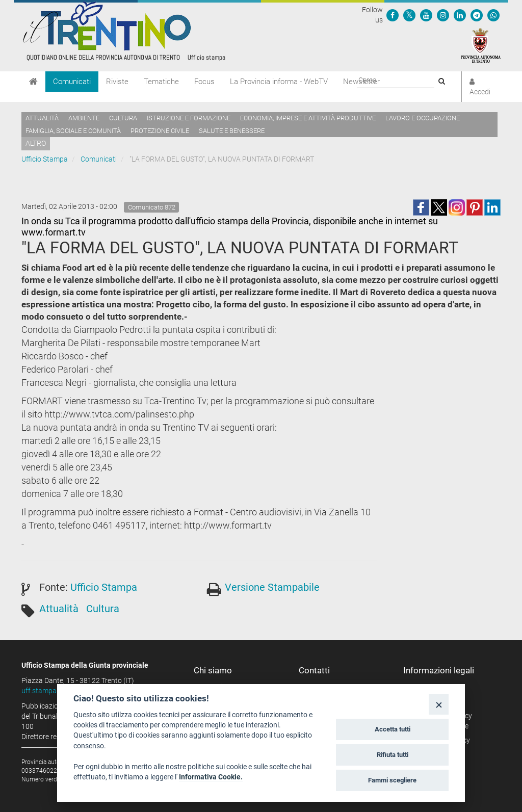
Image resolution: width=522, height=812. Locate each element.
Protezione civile (160, 131)
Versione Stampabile (272, 587)
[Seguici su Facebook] (393, 15)
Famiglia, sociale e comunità (73, 131)
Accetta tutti (393, 729)
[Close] (439, 704)
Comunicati (72, 82)
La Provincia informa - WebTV (279, 82)
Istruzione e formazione (189, 118)
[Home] (33, 82)
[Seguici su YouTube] (426, 15)
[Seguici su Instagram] (443, 15)
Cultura (123, 118)
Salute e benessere (232, 131)
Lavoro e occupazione (423, 118)
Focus (204, 82)
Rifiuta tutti (393, 755)
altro (36, 143)
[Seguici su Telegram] (477, 15)
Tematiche (161, 82)
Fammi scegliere (392, 780)
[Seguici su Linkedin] (460, 15)
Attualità (42, 118)
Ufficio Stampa (45, 159)
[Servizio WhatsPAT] (493, 15)
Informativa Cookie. (211, 777)
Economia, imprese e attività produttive (308, 118)
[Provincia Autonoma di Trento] (481, 45)
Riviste (117, 82)
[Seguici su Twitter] (409, 15)
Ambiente (84, 118)
